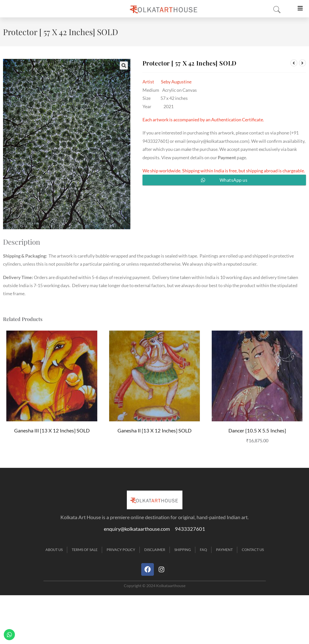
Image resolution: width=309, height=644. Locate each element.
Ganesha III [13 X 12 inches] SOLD (52, 430)
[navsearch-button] (275, 10)
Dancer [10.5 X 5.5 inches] (257, 430)
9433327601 (190, 529)
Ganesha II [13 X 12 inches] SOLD (154, 430)
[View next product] (302, 63)
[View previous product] (294, 63)
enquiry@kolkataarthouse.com (218, 141)
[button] (124, 65)
